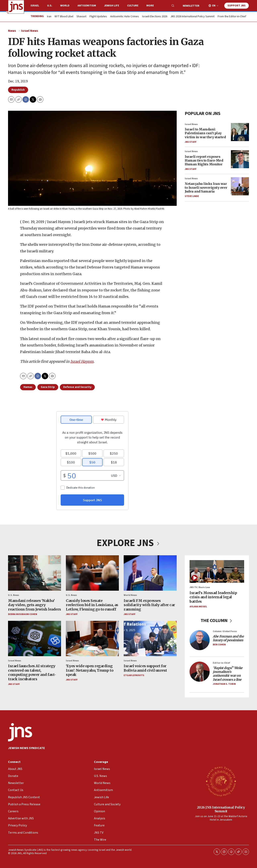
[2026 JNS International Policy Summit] (221, 781)
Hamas (28, 387)
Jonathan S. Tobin (224, 684)
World (65, 6)
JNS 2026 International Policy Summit (192, 17)
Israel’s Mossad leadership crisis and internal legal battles (213, 597)
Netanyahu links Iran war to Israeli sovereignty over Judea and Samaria (206, 188)
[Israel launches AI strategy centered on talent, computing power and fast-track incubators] (35, 638)
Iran (49, 17)
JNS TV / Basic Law (200, 588)
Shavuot (81, 17)
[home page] (16, 7)
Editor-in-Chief (221, 663)
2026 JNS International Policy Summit (221, 809)
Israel (35, 6)
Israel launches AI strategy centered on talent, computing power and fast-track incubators (32, 673)
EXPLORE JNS (128, 543)
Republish (18, 90)
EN (214, 6)
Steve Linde (192, 196)
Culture (133, 6)
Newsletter (191, 6)
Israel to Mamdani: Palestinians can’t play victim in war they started (205, 133)
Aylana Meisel (198, 607)
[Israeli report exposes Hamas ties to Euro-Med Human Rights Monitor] (240, 159)
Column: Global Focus (225, 631)
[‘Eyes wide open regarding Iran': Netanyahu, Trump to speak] (92, 638)
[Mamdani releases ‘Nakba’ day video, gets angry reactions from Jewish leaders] (35, 573)
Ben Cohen (219, 645)
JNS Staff (191, 142)
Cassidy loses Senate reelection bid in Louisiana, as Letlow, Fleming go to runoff (92, 605)
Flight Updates (98, 17)
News (12, 31)
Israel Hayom (82, 361)
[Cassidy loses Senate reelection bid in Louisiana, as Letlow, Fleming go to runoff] (92, 573)
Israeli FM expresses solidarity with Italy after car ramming (149, 605)
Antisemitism (87, 6)
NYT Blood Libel (64, 17)
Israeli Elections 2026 (155, 17)
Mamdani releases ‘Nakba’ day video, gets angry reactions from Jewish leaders (35, 605)
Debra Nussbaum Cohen (23, 614)
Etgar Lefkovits (134, 676)
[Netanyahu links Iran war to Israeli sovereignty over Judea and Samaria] (240, 187)
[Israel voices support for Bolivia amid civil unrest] (150, 638)
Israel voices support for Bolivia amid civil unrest (145, 668)
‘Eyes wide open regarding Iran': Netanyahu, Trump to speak (90, 670)
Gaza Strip (48, 387)
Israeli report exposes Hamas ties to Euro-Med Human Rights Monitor (204, 160)
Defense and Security (77, 387)
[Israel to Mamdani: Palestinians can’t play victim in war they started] (240, 132)
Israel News (30, 31)
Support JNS (237, 6)
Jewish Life (112, 6)
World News (130, 595)
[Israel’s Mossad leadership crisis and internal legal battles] (217, 571)
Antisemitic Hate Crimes (125, 17)
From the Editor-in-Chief (232, 17)
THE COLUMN (217, 621)
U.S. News (14, 595)
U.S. (50, 6)
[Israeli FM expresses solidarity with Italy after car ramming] (150, 573)
